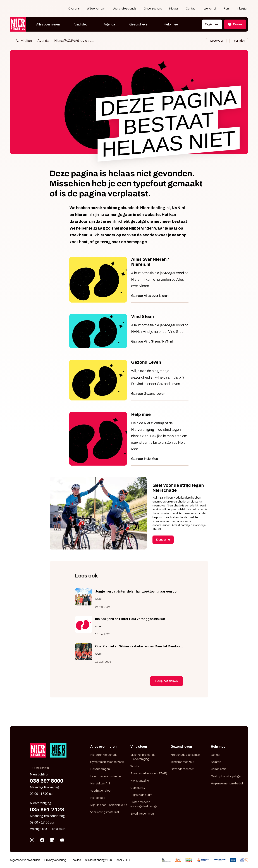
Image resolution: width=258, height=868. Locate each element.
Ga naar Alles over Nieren (150, 296)
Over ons (74, 9)
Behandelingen (100, 769)
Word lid (135, 766)
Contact (191, 9)
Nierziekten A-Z (100, 783)
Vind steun (82, 24)
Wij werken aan (96, 9)
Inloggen (243, 9)
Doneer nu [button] (163, 540)
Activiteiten (24, 41)
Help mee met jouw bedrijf (227, 783)
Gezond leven (139, 24)
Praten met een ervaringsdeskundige (144, 804)
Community (138, 788)
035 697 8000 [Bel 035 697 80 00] (47, 781)
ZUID (126, 860)
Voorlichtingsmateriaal (105, 812)
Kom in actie (219, 769)
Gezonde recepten (183, 769)
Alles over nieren (48, 24)
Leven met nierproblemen (106, 776)
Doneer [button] (235, 24)
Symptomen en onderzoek (107, 762)
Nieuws (174, 9)
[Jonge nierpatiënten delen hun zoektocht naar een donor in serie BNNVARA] (129, 599)
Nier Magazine (140, 781)
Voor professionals (125, 9)
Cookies (76, 860)
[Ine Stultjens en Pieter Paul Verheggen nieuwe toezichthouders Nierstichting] (129, 627)
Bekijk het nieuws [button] (167, 681)
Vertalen (239, 41)
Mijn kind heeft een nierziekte (109, 805)
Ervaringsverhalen (142, 814)
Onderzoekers (153, 9)
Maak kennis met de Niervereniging (143, 757)
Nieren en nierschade (104, 755)
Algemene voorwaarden (25, 860)
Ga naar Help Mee (144, 459)
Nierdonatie (98, 798)
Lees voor (217, 41)
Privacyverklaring (55, 860)
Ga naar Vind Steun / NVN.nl (152, 341)
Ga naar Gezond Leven (148, 394)
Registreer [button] (212, 24)
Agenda (109, 24)
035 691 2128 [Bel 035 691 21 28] (47, 810)
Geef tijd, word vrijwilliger (226, 776)
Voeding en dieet (101, 791)
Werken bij (210, 9)
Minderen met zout (182, 762)
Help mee (171, 24)
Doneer (216, 755)
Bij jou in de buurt (141, 795)
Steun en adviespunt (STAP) (149, 773)
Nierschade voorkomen (185, 755)
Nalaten (216, 762)
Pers (227, 9)
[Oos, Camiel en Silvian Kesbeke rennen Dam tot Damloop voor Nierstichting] (129, 654)
